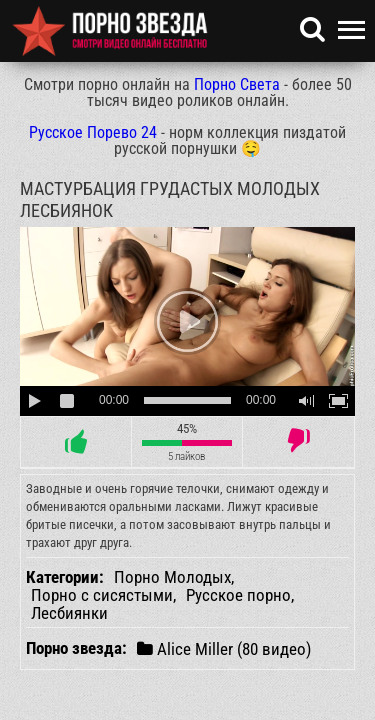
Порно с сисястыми (102, 595)
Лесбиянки (69, 613)
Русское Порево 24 (93, 132)
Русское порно (238, 595)
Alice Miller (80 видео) (224, 648)
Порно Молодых (172, 577)
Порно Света (237, 84)
